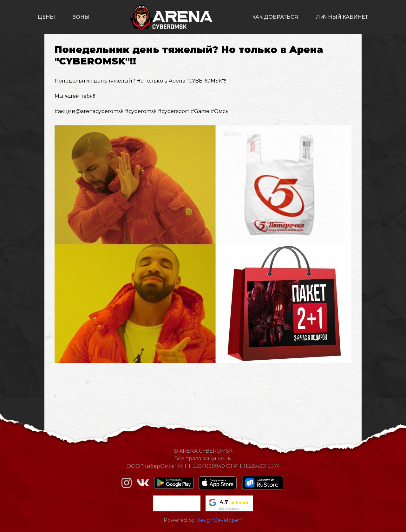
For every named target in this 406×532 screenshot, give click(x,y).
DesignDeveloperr (219, 520)
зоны (81, 17)
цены (46, 17)
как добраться (275, 17)
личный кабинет (342, 17)
